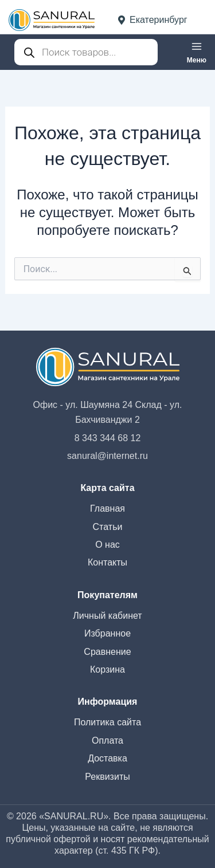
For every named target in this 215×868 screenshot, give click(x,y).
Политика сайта (107, 722)
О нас (107, 545)
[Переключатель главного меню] (197, 52)
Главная (107, 508)
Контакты (107, 562)
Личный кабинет (107, 616)
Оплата (107, 741)
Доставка (107, 758)
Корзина (107, 669)
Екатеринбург (153, 20)
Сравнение (107, 652)
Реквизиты (107, 777)
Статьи (108, 527)
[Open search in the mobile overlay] (86, 52)
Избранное (107, 633)
